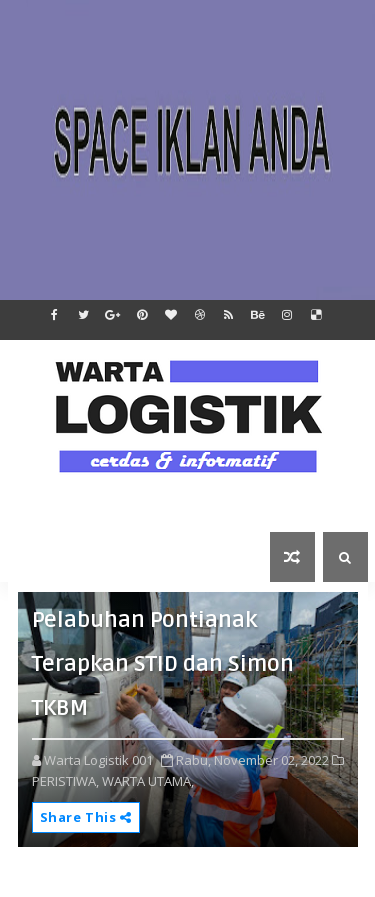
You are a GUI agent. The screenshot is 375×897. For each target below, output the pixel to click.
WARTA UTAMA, (148, 781)
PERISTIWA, (65, 781)
